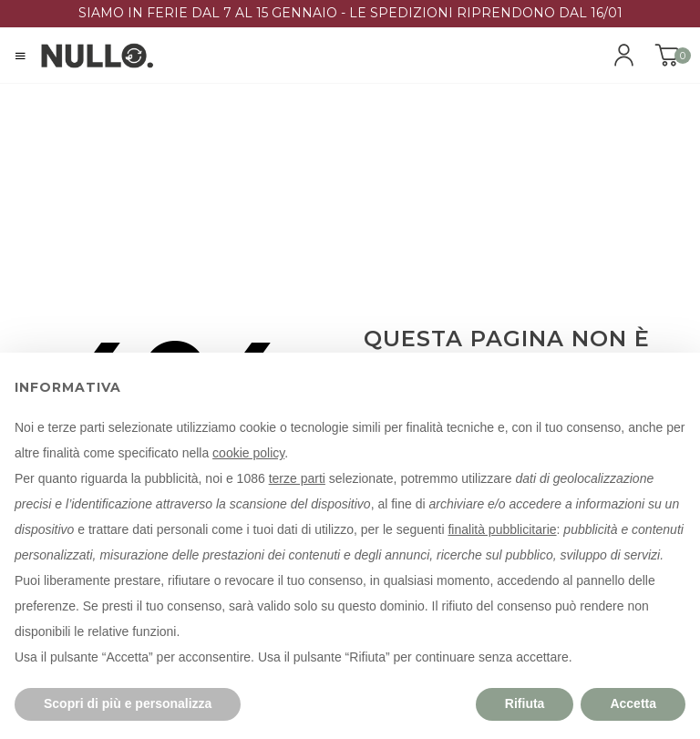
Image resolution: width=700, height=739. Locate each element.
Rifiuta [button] (525, 703)
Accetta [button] (633, 703)
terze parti (297, 478)
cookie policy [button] (248, 453)
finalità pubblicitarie (502, 529)
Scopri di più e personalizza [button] (128, 703)
